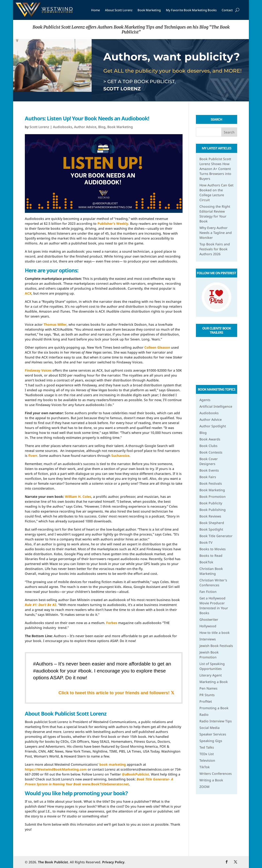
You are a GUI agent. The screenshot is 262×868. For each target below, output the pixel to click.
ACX (28, 293)
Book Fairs (208, 477)
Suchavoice (120, 456)
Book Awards (210, 439)
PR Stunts (207, 695)
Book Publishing (213, 510)
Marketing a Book (214, 682)
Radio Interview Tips (216, 721)
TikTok (205, 767)
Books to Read (211, 556)
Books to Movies (213, 549)
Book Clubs (208, 446)
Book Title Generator (216, 536)
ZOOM (204, 787)
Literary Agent (211, 675)
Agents (205, 400)
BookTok (206, 562)
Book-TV (206, 542)
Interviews (208, 639)
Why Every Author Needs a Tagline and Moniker (216, 233)
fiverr (33, 456)
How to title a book (215, 633)
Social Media (210, 728)
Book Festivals (211, 483)
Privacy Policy (113, 862)
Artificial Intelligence (216, 406)
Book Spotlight (211, 529)
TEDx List (207, 754)
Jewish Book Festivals (216, 646)
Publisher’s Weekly (113, 223)
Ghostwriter (209, 619)
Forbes (112, 623)
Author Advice (85, 127)
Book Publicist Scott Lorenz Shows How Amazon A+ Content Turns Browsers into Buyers (215, 169)
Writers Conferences (216, 774)
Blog (102, 127)
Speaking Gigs (211, 741)
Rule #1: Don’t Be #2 (41, 605)
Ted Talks (207, 747)
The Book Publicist (53, 862)
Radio (204, 715)
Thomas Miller (55, 324)
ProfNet (206, 701)
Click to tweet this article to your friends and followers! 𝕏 (116, 693)
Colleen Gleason (157, 347)
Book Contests (211, 452)
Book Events (209, 470)
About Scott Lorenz (119, 10)
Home (95, 10)
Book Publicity (211, 503)
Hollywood (208, 626)
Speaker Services (213, 734)
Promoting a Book (214, 708)
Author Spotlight (213, 426)
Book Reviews (210, 516)
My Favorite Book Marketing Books (191, 10)
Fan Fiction (208, 592)
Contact (227, 10)
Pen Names (208, 688)
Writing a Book (211, 780)
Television (207, 760)
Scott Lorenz (39, 127)
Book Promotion (213, 497)
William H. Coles (78, 497)
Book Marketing (149, 10)
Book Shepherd (212, 523)
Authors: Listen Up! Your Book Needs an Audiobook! (87, 118)
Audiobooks (63, 127)
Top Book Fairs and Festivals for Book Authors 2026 (215, 249)
